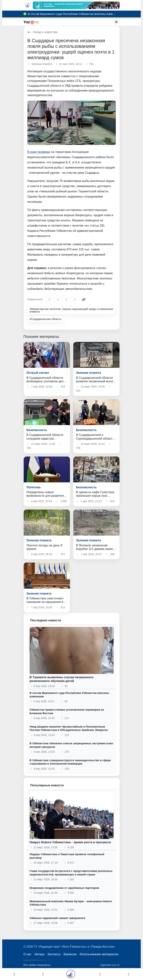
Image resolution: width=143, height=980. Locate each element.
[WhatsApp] (74, 300)
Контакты (54, 954)
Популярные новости (47, 785)
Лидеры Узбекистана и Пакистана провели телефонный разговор (67, 856)
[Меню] (116, 22)
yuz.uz (116, 965)
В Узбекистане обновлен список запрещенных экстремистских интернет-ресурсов (71, 745)
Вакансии (70, 954)
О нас (27, 954)
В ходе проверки (39, 152)
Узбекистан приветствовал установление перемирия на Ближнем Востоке (67, 711)
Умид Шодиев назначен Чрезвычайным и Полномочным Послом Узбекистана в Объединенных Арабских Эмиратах (69, 728)
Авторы (39, 954)
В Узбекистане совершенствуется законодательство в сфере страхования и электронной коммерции (70, 762)
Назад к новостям (42, 32)
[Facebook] (57, 300)
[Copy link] (83, 300)
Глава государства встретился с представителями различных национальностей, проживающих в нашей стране (71, 873)
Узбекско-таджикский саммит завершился (58, 918)
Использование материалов (99, 954)
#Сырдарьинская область (46, 319)
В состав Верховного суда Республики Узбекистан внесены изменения (69, 695)
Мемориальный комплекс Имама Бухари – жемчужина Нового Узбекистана (71, 903)
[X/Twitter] (66, 300)
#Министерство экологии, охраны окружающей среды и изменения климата (71, 310)
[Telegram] (49, 300)
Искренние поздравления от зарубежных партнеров (64, 888)
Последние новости (46, 620)
